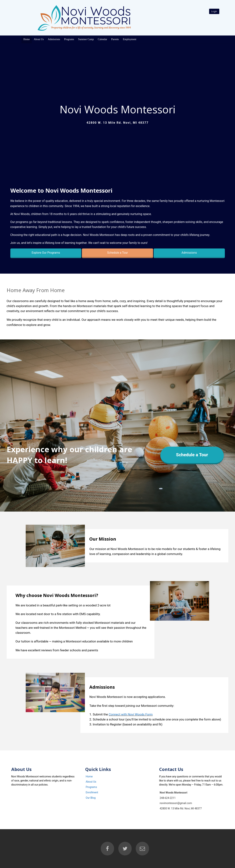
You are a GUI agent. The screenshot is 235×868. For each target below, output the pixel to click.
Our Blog (91, 798)
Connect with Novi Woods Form (131, 714)
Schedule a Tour (117, 253)
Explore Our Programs (46, 253)
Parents (115, 39)
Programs (69, 39)
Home (27, 39)
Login (214, 11)
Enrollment (92, 792)
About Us (39, 39)
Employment (130, 39)
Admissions (54, 39)
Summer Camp (86, 39)
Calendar (103, 39)
